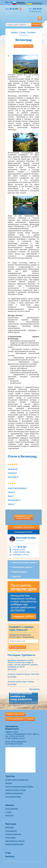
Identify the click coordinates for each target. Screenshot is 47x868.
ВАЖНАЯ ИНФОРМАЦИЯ (14, 844)
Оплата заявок (10, 838)
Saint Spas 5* (13, 477)
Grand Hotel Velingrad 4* (18, 488)
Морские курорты (20, 572)
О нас (8, 853)
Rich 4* (11, 496)
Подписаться (17, 647)
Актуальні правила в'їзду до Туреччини (23, 674)
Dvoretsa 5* (12, 473)
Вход (7, 2)
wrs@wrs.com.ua (18, 738)
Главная (14, 32)
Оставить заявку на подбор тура (17, 780)
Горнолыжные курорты (22, 567)
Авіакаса (10, 805)
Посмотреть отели (23, 46)
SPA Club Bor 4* (14, 500)
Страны (22, 32)
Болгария (31, 32)
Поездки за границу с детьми (15, 790)
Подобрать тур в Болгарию (23, 517)
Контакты (10, 857)
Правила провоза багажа (14, 793)
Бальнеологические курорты (25, 562)
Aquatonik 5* (13, 469)
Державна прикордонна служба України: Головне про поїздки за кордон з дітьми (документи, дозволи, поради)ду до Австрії (23, 663)
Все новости (34, 689)
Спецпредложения (23, 532)
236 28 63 (35, 9)
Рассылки (9, 783)
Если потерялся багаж (13, 797)
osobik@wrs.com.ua (21, 555)
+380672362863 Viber (21, 552)
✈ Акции (8, 812)
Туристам (10, 776)
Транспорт (17, 576)
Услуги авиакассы (12, 809)
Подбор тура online (23, 527)
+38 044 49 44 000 (16, 736)
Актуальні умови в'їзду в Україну (21, 682)
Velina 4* (11, 504)
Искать (36, 25)
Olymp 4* (12, 492)
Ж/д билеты (10, 815)
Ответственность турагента (15, 841)
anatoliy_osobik (19, 550)
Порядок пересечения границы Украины (19, 787)
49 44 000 (20, 547)
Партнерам (11, 824)
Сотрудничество (11, 831)
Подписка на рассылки (13, 834)
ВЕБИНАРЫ (10, 828)
